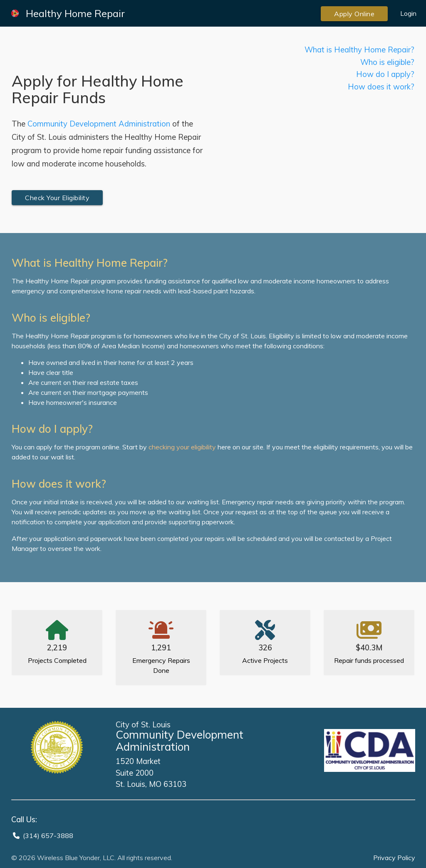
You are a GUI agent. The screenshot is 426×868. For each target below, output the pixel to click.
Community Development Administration (99, 124)
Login (408, 13)
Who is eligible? (387, 62)
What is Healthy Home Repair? (359, 50)
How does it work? (381, 87)
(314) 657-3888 (48, 836)
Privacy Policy (394, 858)
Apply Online (354, 14)
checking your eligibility (182, 447)
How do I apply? (385, 74)
